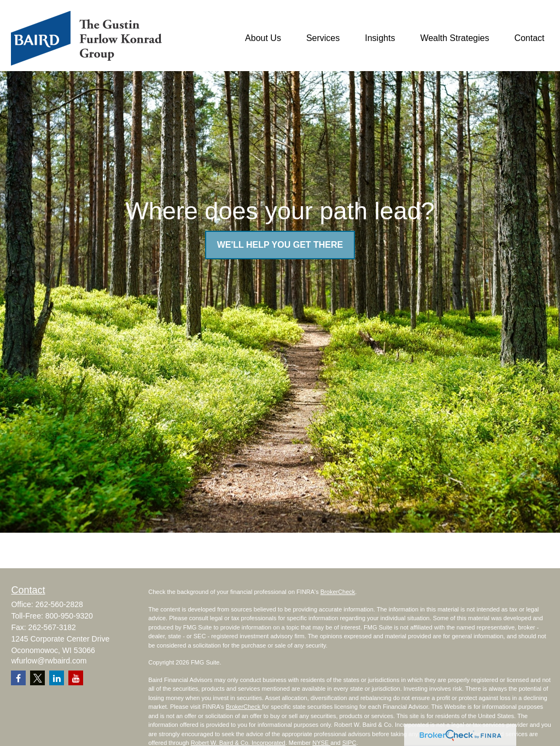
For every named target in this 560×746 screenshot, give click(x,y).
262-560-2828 (59, 604)
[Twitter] (37, 678)
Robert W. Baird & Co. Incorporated (238, 743)
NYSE (321, 743)
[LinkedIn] (57, 678)
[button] (263, 39)
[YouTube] (76, 678)
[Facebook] (18, 678)
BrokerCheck (338, 592)
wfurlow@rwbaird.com (49, 661)
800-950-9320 (69, 616)
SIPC (349, 743)
